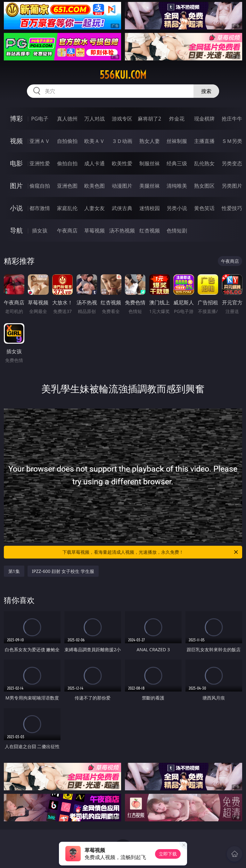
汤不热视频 (122, 231)
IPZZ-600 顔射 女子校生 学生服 (63, 571)
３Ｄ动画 (122, 141)
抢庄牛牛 (232, 119)
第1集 (14, 571)
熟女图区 (204, 186)
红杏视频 (150, 231)
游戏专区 (122, 119)
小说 (16, 208)
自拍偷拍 (67, 141)
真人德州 (67, 119)
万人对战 (94, 119)
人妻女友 (94, 208)
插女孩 (40, 231)
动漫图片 (122, 186)
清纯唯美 (177, 186)
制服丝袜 (150, 163)
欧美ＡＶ (94, 141)
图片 (16, 186)
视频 (16, 141)
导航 (16, 230)
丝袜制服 (177, 141)
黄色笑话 (204, 208)
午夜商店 (67, 231)
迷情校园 (150, 208)
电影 (16, 163)
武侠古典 (122, 208)
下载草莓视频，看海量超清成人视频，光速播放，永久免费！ (151, 552)
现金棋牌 (204, 119)
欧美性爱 (122, 163)
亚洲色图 (67, 186)
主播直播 (204, 141)
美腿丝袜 (150, 186)
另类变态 (232, 163)
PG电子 (40, 119)
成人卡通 (94, 163)
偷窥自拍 (40, 186)
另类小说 (177, 208)
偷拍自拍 (67, 163)
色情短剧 (177, 231)
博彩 (16, 118)
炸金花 (177, 119)
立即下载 (168, 854)
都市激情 (40, 208)
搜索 (206, 91)
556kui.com (123, 75)
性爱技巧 (232, 208)
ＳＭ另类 (232, 141)
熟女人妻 (150, 141)
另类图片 (232, 186)
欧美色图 (94, 186)
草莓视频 (94, 231)
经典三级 (177, 163)
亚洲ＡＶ (40, 141)
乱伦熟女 (204, 163)
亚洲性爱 (40, 163)
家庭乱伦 (67, 208)
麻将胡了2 (149, 119)
